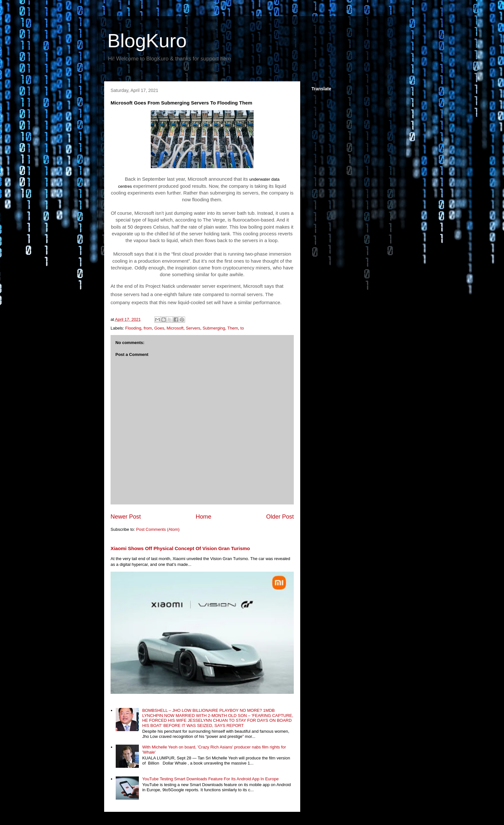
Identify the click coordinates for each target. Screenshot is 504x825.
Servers (193, 328)
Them (233, 328)
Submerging (214, 328)
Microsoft (175, 328)
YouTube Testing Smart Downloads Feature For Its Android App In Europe (210, 779)
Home (204, 517)
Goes (159, 328)
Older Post (280, 517)
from (148, 328)
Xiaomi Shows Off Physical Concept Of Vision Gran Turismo (180, 548)
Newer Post (126, 517)
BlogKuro (147, 41)
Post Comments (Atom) (158, 529)
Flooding (133, 328)
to (242, 328)
